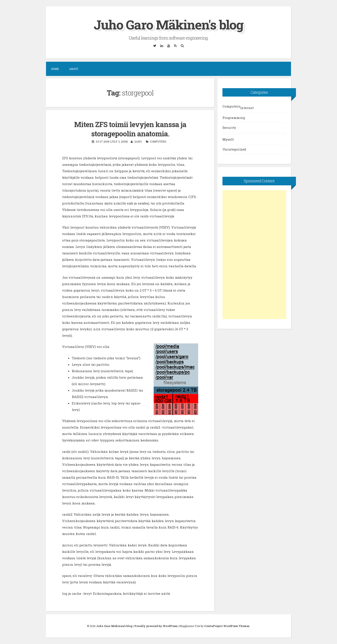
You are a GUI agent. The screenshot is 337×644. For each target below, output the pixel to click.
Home (55, 69)
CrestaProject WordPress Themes (227, 626)
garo (138, 141)
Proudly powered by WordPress (156, 626)
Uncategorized (234, 149)
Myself (228, 139)
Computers (158, 141)
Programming (234, 118)
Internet (247, 108)
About (74, 69)
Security (229, 128)
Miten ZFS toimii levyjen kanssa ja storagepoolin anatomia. (130, 129)
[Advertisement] (254, 255)
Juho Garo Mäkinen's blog (168, 24)
